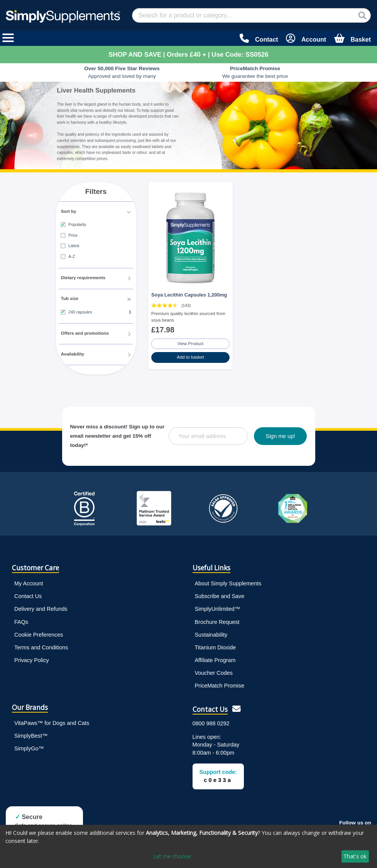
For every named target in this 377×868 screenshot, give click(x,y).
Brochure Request (217, 620)
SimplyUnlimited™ (218, 607)
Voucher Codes (214, 671)
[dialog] (188, 846)
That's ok (355, 856)
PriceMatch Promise (220, 684)
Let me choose (172, 856)
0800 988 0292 (211, 721)
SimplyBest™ (31, 734)
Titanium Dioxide (216, 646)
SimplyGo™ (29, 747)
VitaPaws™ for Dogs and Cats (52, 721)
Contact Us (28, 595)
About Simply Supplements (228, 582)
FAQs (21, 620)
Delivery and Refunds (41, 607)
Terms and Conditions (41, 646)
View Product (191, 342)
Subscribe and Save (220, 595)
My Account (29, 582)
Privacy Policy (32, 658)
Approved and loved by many (122, 72)
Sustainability (211, 633)
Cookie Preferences (39, 633)
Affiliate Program (215, 658)
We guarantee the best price (255, 72)
